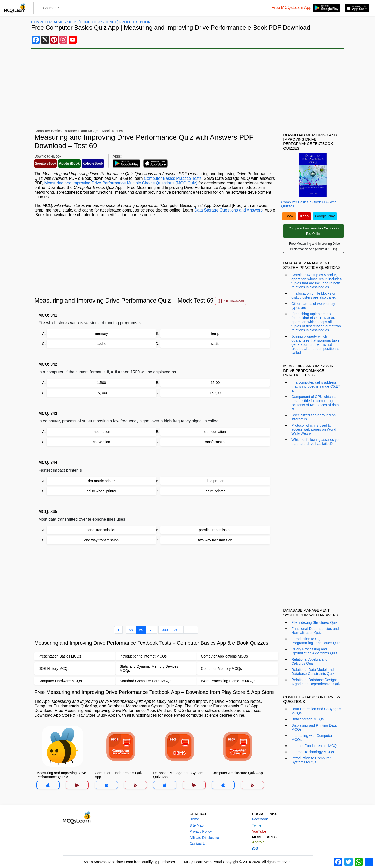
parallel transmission (215, 530)
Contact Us (198, 844)
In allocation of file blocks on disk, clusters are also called (314, 295)
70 (152, 630)
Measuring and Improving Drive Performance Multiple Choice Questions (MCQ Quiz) (121, 183)
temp (215, 333)
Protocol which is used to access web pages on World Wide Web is (314, 429)
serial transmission (101, 530)
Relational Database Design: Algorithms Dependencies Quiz (316, 682)
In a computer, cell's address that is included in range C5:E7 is (316, 386)
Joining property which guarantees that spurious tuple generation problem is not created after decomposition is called (315, 344)
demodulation (215, 432)
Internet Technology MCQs (313, 752)
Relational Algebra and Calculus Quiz (309, 661)
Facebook (260, 819)
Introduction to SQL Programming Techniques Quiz (316, 641)
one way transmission (101, 540)
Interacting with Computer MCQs (312, 738)
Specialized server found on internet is (314, 417)
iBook (289, 216)
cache (101, 344)
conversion (101, 442)
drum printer (215, 491)
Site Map (197, 825)
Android (258, 842)
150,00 (215, 393)
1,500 (101, 383)
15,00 (215, 383)
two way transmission (215, 540)
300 (165, 630)
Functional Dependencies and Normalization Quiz (315, 631)
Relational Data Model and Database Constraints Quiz (313, 672)
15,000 (101, 393)
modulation (102, 432)
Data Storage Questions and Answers (228, 210)
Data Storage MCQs (308, 719)
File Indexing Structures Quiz (314, 622)
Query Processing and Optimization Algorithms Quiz (314, 651)
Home (194, 819)
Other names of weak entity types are (313, 306)
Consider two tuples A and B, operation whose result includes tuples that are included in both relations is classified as (316, 281)
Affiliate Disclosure (204, 838)
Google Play (325, 216)
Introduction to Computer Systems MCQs (311, 760)
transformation (215, 442)
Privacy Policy (201, 831)
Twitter (257, 825)
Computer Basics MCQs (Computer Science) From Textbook (91, 22)
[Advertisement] (188, 89)
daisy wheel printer (101, 491)
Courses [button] (50, 8)
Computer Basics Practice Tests (173, 178)
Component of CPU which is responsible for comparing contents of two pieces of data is (315, 403)
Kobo (304, 216)
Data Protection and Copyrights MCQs (316, 711)
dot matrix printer (101, 481)
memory (101, 333)
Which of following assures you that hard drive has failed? (316, 442)
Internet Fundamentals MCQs (315, 746)
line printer (215, 481)
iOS (255, 848)
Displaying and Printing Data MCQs (314, 727)
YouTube (259, 831)
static (215, 344)
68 (131, 630)
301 (177, 630)
